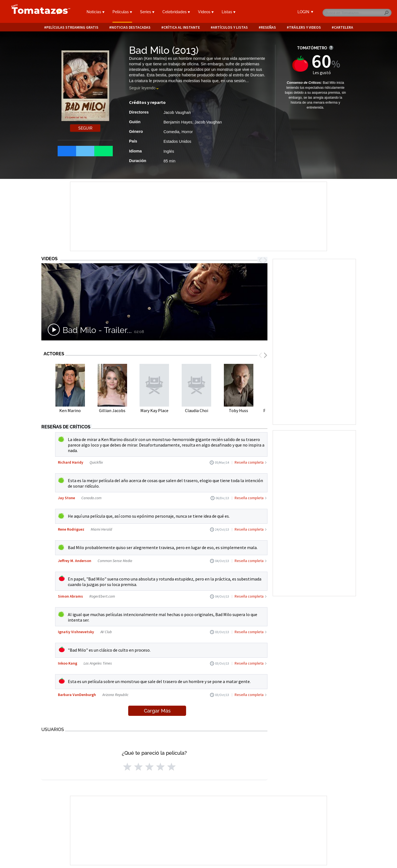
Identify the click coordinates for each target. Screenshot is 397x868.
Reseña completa (249, 462)
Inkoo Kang (68, 663)
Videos (206, 12)
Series (147, 12)
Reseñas (268, 27)
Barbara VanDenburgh (77, 695)
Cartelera (344, 27)
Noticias (96, 12)
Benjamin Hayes (178, 122)
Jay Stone (66, 498)
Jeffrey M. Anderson (75, 561)
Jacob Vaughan (177, 112)
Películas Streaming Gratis (72, 27)
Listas (229, 12)
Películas (122, 12)
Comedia (171, 132)
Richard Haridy (71, 462)
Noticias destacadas (131, 27)
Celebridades (176, 12)
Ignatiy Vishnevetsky (76, 632)
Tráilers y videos (305, 27)
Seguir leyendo (142, 88)
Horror (187, 132)
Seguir (85, 128)
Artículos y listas (230, 27)
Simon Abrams (70, 596)
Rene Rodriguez (71, 529)
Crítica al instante (182, 27)
